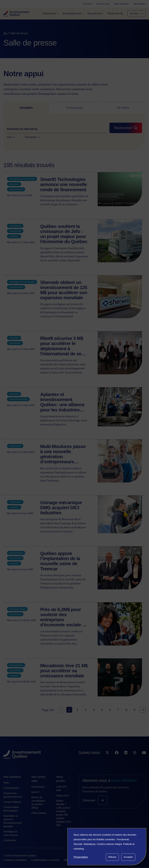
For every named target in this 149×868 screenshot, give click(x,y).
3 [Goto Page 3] (85, 710)
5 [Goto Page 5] (102, 710)
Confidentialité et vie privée (45, 860)
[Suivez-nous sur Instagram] (135, 759)
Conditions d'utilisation (15, 860)
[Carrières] (87, 4)
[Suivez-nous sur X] (107, 759)
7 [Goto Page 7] (118, 710)
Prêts (6, 783)
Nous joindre (61, 779)
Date (11, 137)
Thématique (32, 137)
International (38, 787)
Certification (10, 840)
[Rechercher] (126, 128)
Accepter (128, 857)
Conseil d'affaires (12, 802)
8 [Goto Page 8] (126, 710)
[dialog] (107, 847)
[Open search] (115, 14)
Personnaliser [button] (81, 857)
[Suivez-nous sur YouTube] (144, 759)
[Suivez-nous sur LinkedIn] (126, 759)
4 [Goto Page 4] (94, 710)
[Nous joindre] (139, 4)
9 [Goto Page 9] (134, 710)
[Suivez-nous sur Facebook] (117, 759)
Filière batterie (39, 813)
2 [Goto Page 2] (77, 710)
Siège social (62, 796)
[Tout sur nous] (103, 4)
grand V (36, 792)
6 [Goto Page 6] (110, 710)
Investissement (11, 788)
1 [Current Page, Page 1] (69, 710)
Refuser (112, 857)
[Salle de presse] (121, 4)
